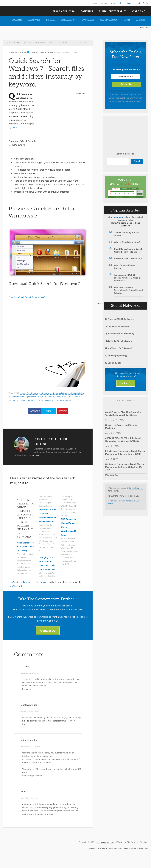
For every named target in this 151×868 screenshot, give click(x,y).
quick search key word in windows (69, 397)
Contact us (126, 383)
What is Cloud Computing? (127, 242)
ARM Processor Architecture (128, 258)
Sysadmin (17, 20)
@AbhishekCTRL (33, 459)
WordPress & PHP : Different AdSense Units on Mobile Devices (47, 524)
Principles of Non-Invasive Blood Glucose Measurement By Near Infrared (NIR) (125, 452)
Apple (127, 20)
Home (94, 3)
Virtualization (68, 20)
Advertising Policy (111, 857)
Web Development (109, 20)
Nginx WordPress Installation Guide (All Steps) (23, 554)
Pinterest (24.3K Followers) (120, 319)
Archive (104, 3)
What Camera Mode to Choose (125, 267)
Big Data (50, 20)
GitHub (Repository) (116, 356)
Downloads (88, 20)
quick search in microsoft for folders (46, 400)
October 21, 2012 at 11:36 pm (32, 720)
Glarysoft (17, 127)
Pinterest (62, 415)
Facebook (34, 415)
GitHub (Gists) (113, 363)
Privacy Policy (96, 857)
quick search (47, 393)
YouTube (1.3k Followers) (119, 348)
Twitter (49, 415)
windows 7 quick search (30, 393)
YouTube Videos (20, 593)
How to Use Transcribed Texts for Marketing (121, 427)
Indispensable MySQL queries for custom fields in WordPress (127, 278)
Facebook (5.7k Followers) (120, 334)
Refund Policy (142, 857)
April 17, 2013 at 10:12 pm (30, 806)
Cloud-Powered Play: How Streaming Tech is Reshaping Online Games (123, 414)
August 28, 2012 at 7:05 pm (31, 682)
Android (141, 20)
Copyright (84, 857)
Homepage (118, 217)
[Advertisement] (49, 32)
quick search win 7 (45, 397)
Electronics (34, 20)
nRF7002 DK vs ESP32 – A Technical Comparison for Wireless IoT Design (123, 440)
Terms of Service (127, 857)
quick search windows (64, 393)
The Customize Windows (19, 11)
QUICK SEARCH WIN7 (26, 397)
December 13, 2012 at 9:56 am (32, 755)
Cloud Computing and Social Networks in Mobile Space (128, 250)
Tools (113, 3)
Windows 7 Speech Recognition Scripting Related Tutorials (128, 290)
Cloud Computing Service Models (126, 234)
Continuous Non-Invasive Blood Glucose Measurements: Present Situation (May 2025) (125, 467)
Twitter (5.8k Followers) (118, 326)
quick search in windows (19, 400)
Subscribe (126, 84)
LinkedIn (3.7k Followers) (119, 341)
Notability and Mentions (125, 501)
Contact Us (127, 3)
